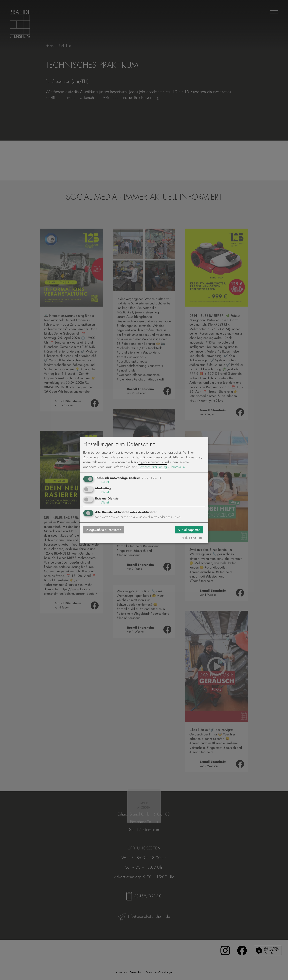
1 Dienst (102, 482)
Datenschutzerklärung (153, 467)
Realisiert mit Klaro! (193, 538)
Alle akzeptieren (189, 530)
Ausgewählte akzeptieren (104, 530)
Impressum (178, 467)
